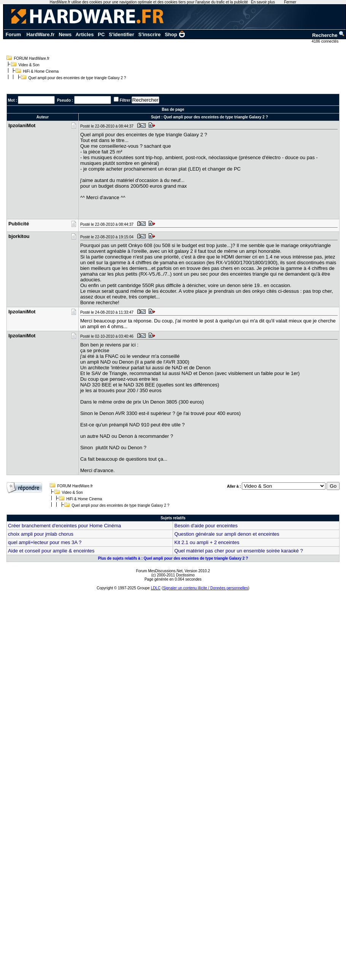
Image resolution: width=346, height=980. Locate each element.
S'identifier (121, 34)
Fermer (290, 2)
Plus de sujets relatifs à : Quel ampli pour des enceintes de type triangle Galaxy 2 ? (173, 558)
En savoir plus (263, 2)
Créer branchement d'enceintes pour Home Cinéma (64, 526)
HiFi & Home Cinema (41, 71)
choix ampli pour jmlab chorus (41, 534)
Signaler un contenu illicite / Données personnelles (205, 588)
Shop (175, 34)
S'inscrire (150, 34)
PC (101, 34)
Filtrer (125, 100)
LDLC (156, 588)
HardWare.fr (41, 34)
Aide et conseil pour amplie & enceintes (51, 551)
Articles (85, 34)
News (65, 34)
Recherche (329, 35)
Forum (13, 34)
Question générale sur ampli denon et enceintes (227, 534)
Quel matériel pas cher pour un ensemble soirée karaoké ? (238, 551)
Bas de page (173, 109)
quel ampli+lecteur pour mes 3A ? (45, 542)
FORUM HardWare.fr (32, 58)
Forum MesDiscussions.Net (159, 571)
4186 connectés (326, 41)
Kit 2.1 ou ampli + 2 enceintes (207, 542)
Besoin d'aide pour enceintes (206, 526)
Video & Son (29, 65)
